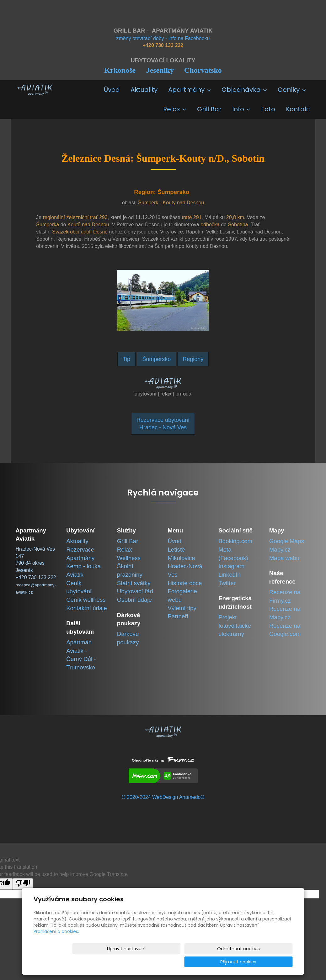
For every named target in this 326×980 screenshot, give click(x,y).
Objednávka (244, 90)
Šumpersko (156, 359)
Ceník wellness (86, 600)
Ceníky (292, 90)
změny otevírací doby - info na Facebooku (163, 38)
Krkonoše (120, 70)
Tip (126, 359)
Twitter (227, 583)
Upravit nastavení (165, 962)
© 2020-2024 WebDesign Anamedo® (163, 797)
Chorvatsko (203, 70)
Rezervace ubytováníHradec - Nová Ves (163, 424)
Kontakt (298, 109)
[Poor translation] (23, 884)
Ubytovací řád (135, 591)
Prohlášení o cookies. (56, 945)
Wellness (129, 558)
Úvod (112, 90)
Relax (175, 109)
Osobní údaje (134, 600)
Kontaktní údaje (87, 608)
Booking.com (235, 541)
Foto (268, 109)
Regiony (193, 359)
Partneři (178, 616)
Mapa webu (284, 558)
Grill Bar (209, 109)
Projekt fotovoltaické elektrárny (235, 626)
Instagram (231, 566)
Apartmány (190, 90)
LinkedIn (230, 575)
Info (241, 109)
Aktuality (144, 90)
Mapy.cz (280, 550)
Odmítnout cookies (218, 962)
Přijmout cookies (269, 962)
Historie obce (185, 583)
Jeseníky (160, 70)
